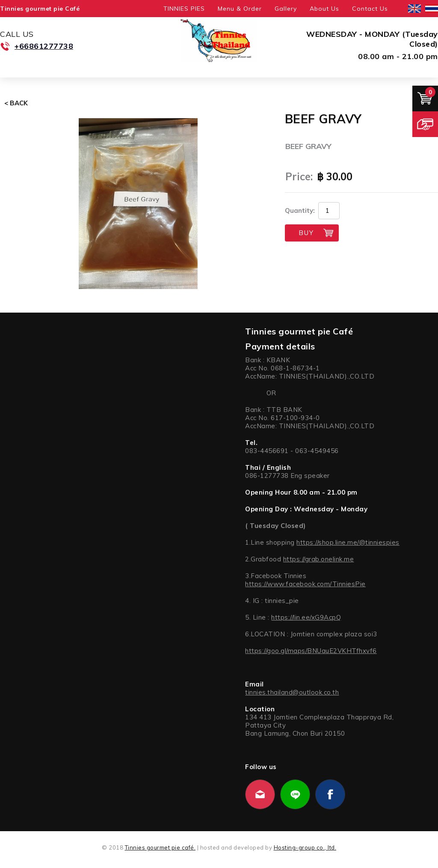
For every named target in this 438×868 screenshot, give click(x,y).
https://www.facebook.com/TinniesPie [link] (305, 584)
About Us (324, 9)
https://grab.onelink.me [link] (319, 559)
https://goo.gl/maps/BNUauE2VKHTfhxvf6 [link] (311, 651)
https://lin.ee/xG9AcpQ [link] (306, 617)
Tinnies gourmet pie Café (40, 9)
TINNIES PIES (184, 9)
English (414, 9)
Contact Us (370, 9)
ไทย (432, 9)
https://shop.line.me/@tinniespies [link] (348, 542)
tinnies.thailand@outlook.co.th (292, 692)
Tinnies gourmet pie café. (160, 847)
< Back (16, 103)
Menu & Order (240, 9)
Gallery (286, 9)
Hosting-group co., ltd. (305, 847)
